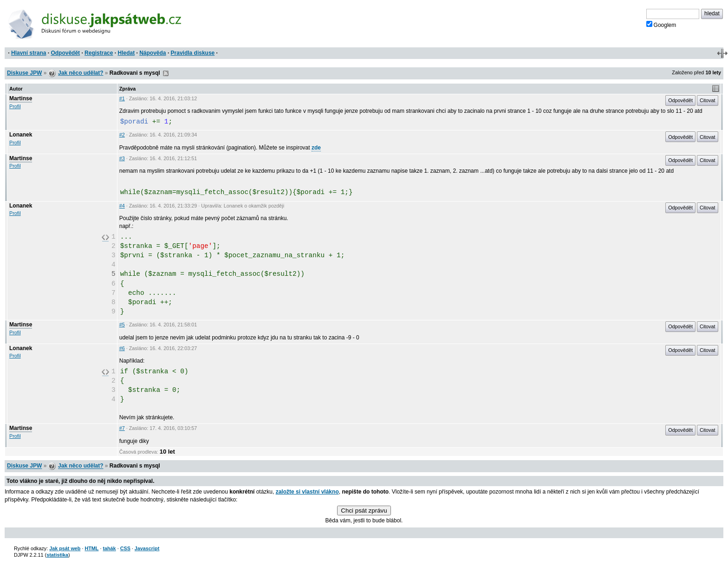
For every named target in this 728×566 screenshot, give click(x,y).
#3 (122, 158)
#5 (122, 325)
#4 (122, 206)
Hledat (126, 53)
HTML (91, 548)
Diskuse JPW (24, 73)
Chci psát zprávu (364, 511)
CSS (125, 548)
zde (316, 148)
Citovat (708, 100)
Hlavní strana (29, 53)
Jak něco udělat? (81, 73)
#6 (122, 348)
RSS (166, 73)
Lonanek (21, 135)
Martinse (21, 98)
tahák (109, 548)
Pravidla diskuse (193, 53)
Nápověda (153, 53)
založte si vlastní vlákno (307, 492)
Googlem (661, 25)
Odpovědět (65, 53)
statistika (57, 555)
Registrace (99, 53)
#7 (122, 428)
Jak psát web (65, 548)
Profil (15, 106)
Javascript (147, 548)
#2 (122, 135)
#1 (122, 98)
